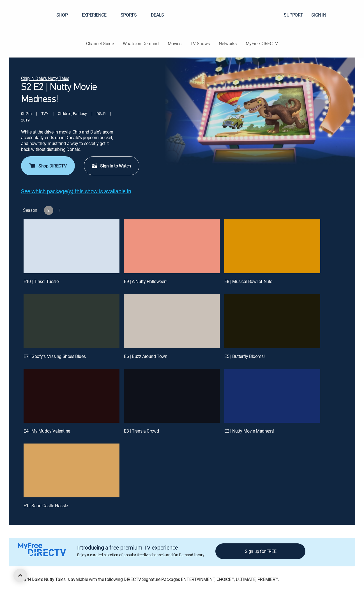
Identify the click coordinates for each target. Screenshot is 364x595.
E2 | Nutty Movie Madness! (249, 431)
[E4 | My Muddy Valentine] (72, 396)
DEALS (157, 15)
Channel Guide (100, 43)
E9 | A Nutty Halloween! (146, 281)
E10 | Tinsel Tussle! (42, 281)
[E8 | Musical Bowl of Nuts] (272, 246)
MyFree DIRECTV (262, 43)
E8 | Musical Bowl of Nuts (248, 281)
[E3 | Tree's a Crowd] (172, 396)
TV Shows (200, 43)
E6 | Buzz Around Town (146, 356)
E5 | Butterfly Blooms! (244, 356)
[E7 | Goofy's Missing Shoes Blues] (72, 321)
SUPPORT (293, 15)
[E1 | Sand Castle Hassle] (72, 470)
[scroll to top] (20, 575)
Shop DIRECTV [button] (47, 166)
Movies (175, 43)
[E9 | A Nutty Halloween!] (172, 246)
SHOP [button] (65, 15)
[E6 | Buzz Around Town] (172, 321)
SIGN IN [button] (322, 15)
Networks (228, 43)
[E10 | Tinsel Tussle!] (72, 246)
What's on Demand (141, 43)
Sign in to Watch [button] (111, 166)
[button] (350, 15)
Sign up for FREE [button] (261, 551)
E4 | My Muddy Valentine (47, 431)
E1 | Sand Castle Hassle (46, 506)
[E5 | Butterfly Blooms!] (272, 321)
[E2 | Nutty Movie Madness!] (272, 396)
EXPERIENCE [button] (98, 15)
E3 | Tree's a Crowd (141, 431)
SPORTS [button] (132, 15)
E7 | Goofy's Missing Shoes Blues (55, 356)
